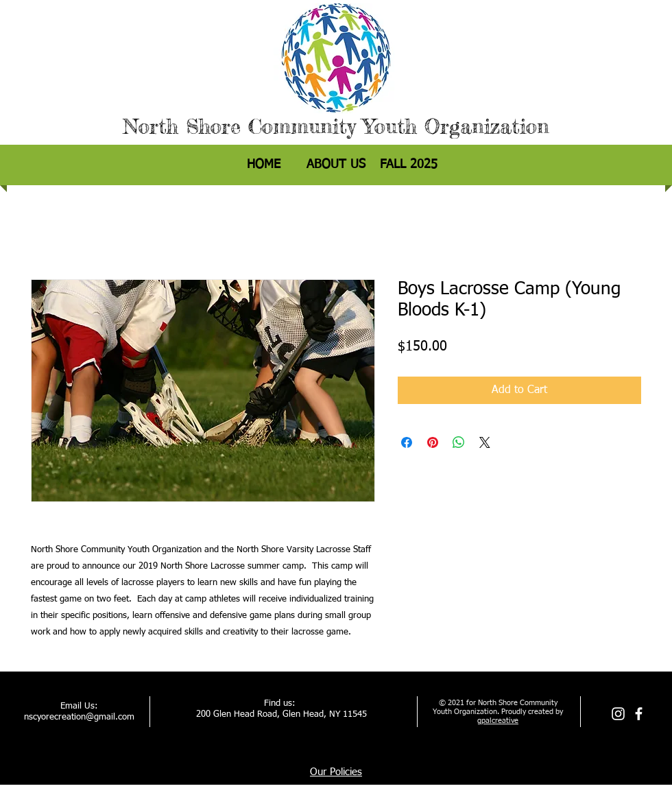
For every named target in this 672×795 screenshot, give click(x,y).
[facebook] (639, 714)
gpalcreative (498, 721)
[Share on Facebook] (407, 442)
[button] (409, 165)
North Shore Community (239, 126)
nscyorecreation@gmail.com (79, 717)
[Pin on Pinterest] (433, 442)
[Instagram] (618, 714)
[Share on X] (485, 442)
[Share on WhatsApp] (459, 442)
